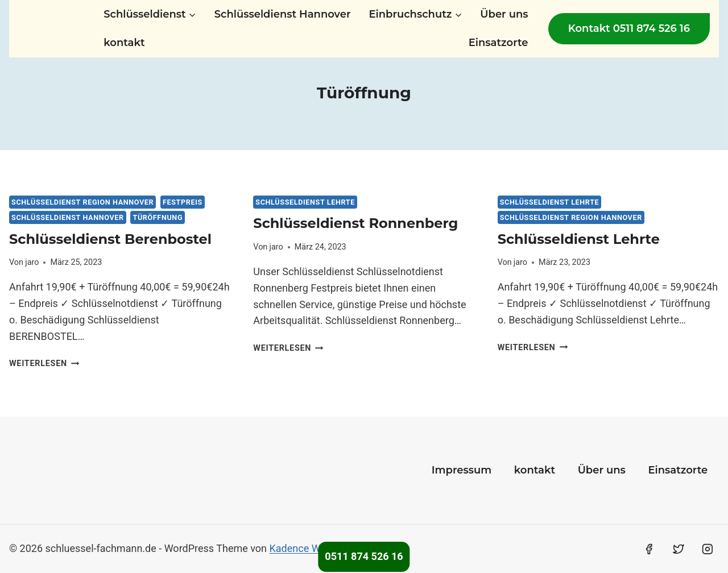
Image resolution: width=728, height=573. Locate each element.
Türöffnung (158, 217)
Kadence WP (298, 548)
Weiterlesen (44, 364)
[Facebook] (649, 549)
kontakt (124, 43)
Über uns (504, 14)
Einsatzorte (499, 43)
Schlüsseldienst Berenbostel (110, 239)
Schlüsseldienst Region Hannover (82, 202)
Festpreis (183, 202)
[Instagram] (708, 549)
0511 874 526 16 (364, 556)
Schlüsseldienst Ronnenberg (355, 223)
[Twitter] (679, 549)
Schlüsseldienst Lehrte (305, 202)
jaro (32, 262)
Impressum (462, 470)
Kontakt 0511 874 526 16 (629, 28)
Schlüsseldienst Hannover (283, 14)
